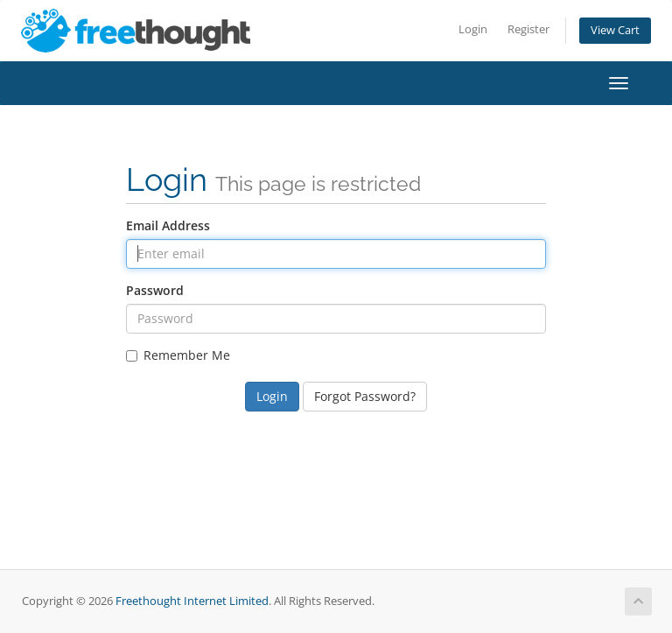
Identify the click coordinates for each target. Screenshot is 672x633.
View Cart (615, 30)
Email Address (168, 225)
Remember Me (178, 355)
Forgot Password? (365, 396)
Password (155, 290)
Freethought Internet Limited (192, 601)
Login (473, 29)
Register (528, 29)
